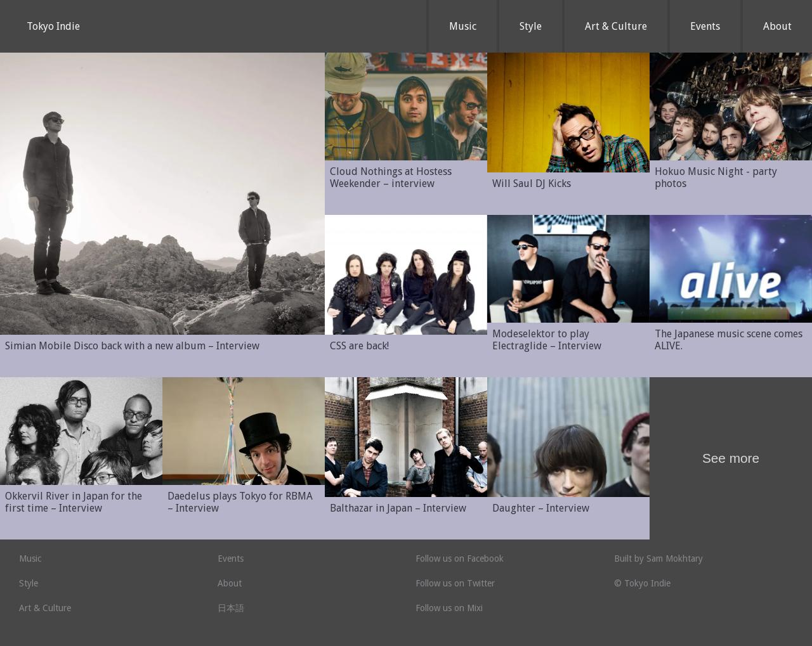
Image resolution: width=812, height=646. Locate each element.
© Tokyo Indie (642, 583)
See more (731, 458)
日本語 (231, 608)
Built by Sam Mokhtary (658, 559)
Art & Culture (616, 26)
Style (531, 26)
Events (705, 26)
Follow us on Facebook (460, 559)
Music (463, 26)
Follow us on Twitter (455, 583)
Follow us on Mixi (449, 608)
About (777, 26)
